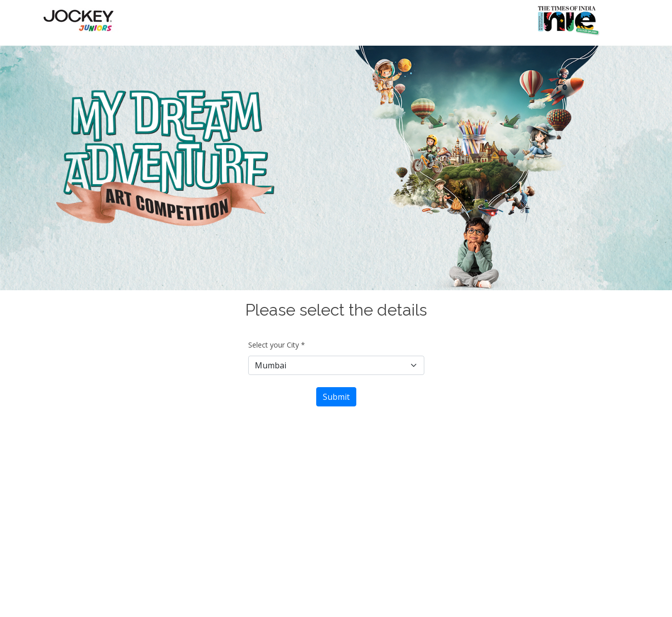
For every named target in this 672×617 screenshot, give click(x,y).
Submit (336, 397)
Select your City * (277, 345)
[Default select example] (336, 365)
